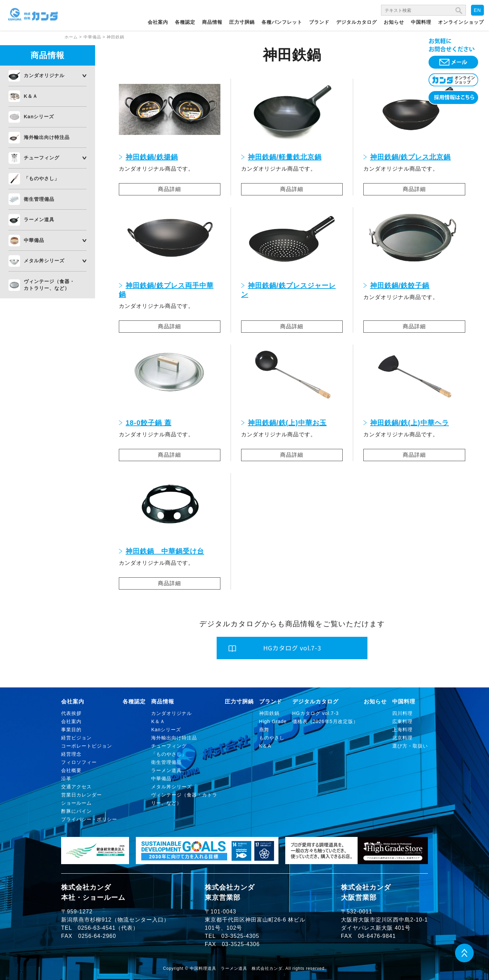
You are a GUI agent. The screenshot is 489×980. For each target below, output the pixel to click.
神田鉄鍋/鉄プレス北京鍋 (411, 157)
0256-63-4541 (97, 928)
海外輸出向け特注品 (47, 137)
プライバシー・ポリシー (89, 819)
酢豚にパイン (76, 811)
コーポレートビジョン (87, 746)
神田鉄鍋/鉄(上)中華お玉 (287, 423)
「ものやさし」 (42, 178)
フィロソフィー (79, 762)
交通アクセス (76, 787)
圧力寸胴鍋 (242, 22)
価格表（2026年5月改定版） (325, 721)
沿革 (66, 778)
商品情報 (212, 22)
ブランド (319, 22)
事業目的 (71, 730)
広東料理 (402, 721)
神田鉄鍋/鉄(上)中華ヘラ (410, 423)
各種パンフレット (282, 22)
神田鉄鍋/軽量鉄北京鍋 (285, 157)
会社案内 (158, 22)
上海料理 (402, 730)
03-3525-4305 (240, 936)
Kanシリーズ (39, 117)
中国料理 (421, 22)
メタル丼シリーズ (44, 261)
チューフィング (42, 158)
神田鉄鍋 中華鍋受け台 (165, 551)
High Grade (273, 721)
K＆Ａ (31, 96)
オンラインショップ (461, 22)
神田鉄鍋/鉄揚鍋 (152, 157)
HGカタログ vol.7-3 (316, 713)
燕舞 (264, 730)
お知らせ (394, 22)
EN (477, 10)
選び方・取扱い (410, 746)
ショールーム (76, 803)
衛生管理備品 (39, 199)
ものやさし (272, 738)
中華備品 (34, 240)
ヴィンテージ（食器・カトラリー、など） (49, 285)
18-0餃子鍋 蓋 (149, 423)
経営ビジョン (76, 738)
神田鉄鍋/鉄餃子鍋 (400, 285)
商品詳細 (169, 189)
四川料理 (402, 713)
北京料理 (402, 738)
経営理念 (71, 754)
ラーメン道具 (39, 220)
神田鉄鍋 (269, 713)
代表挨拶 (71, 713)
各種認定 (185, 22)
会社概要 (71, 770)
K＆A (265, 746)
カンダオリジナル (44, 75)
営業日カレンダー (81, 795)
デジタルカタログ (357, 22)
